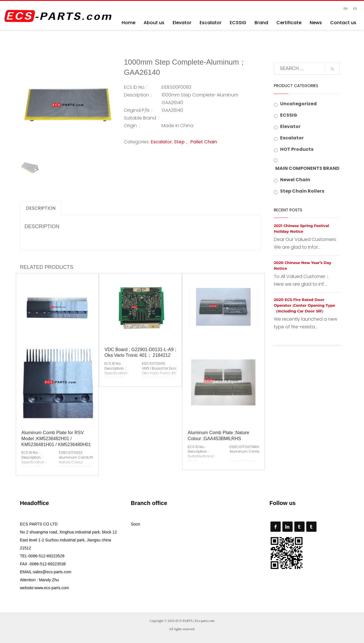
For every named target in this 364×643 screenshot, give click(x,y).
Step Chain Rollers (302, 191)
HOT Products (297, 149)
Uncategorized (298, 104)
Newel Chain (295, 180)
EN (346, 9)
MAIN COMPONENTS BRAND (307, 168)
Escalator (161, 142)
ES (355, 9)
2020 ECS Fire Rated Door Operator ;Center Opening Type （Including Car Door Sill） (304, 305)
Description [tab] (41, 208)
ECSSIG (289, 115)
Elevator (290, 126)
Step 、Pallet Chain (196, 142)
